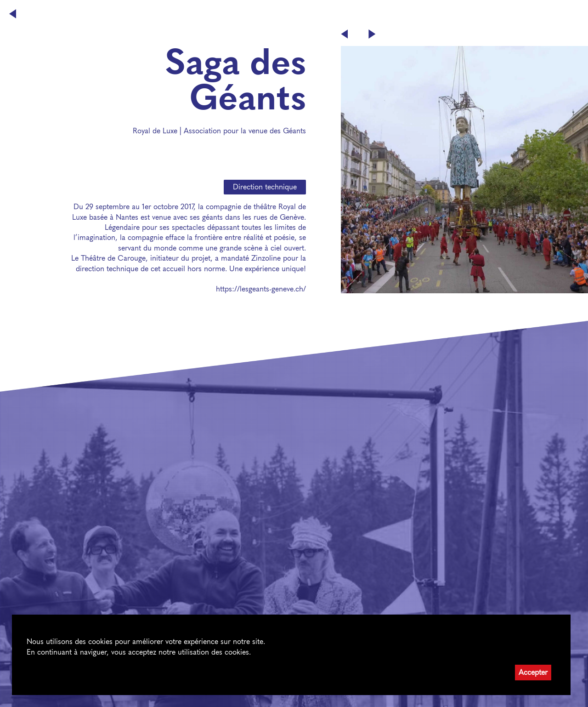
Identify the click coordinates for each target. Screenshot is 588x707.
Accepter (533, 672)
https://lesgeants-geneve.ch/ (261, 289)
